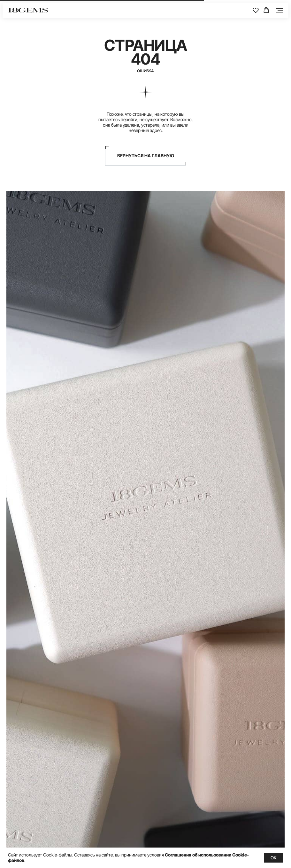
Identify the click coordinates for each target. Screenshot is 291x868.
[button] (256, 10)
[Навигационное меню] (280, 10)
